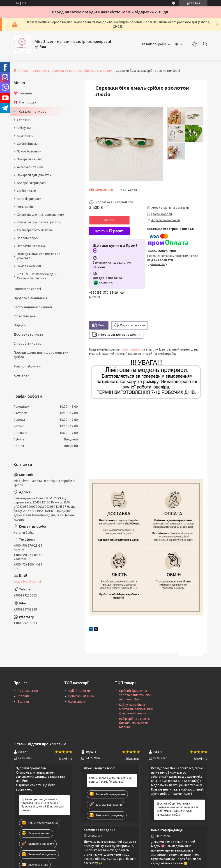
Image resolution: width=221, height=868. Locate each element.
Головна (24, 696)
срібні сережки (132, 349)
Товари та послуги (33, 71)
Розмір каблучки (27, 366)
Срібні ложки (26, 191)
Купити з (109, 231)
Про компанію (28, 691)
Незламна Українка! (31, 246)
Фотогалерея (25, 316)
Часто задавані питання (33, 307)
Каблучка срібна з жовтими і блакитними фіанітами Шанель (136, 709)
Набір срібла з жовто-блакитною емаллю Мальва (135, 723)
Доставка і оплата (28, 334)
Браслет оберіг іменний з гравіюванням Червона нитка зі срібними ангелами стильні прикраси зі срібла (177, 809)
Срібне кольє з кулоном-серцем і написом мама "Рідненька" (111, 780)
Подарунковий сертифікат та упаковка (39, 256)
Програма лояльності (31, 298)
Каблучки (24, 128)
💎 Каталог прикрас (30, 111)
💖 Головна (23, 93)
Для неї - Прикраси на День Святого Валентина (37, 276)
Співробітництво (28, 343)
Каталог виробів (154, 44)
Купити (109, 220)
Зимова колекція (29, 266)
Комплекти (25, 136)
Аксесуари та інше (30, 167)
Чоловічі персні (28, 238)
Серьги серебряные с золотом (90, 71)
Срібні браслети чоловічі (35, 230)
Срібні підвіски (28, 144)
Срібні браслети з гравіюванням (40, 215)
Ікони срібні (25, 207)
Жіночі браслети (29, 151)
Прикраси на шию (30, 159)
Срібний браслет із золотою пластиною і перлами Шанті (135, 695)
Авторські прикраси (32, 183)
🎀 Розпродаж (25, 102)
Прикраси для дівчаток (34, 175)
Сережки (57, 71)
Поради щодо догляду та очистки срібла (41, 355)
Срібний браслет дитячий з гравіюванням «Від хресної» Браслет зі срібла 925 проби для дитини (43, 805)
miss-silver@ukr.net (27, 582)
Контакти (21, 375)
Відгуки (20, 325)
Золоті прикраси (29, 199)
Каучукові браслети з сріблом (39, 222)
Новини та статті (27, 289)
